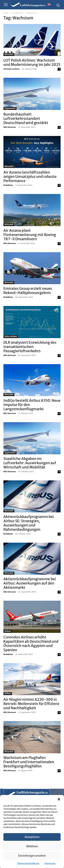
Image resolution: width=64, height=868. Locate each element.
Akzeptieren (32, 837)
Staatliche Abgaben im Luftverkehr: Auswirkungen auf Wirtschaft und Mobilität (30, 463)
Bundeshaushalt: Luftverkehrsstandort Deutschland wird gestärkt (26, 119)
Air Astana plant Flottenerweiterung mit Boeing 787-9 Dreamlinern (30, 235)
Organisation (10, 108)
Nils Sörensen (10, 127)
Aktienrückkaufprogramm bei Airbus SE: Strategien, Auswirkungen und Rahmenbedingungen (29, 523)
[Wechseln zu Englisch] (49, 4)
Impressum (50, 863)
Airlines (8, 631)
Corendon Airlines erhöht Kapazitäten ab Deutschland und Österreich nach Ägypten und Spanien (31, 644)
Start (6, 13)
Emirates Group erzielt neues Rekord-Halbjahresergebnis (28, 291)
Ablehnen (32, 846)
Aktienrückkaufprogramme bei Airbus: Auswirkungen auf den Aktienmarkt (30, 583)
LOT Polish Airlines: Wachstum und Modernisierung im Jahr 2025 (32, 62)
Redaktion (8, 185)
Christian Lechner (12, 69)
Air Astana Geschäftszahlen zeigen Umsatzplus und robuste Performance (30, 177)
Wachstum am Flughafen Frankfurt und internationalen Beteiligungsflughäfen (29, 762)
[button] (59, 799)
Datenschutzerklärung (28, 863)
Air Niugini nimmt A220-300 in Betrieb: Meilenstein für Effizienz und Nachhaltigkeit (31, 704)
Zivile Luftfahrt (11, 336)
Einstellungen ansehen (32, 856)
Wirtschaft (9, 54)
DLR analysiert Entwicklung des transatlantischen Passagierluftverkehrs (30, 347)
